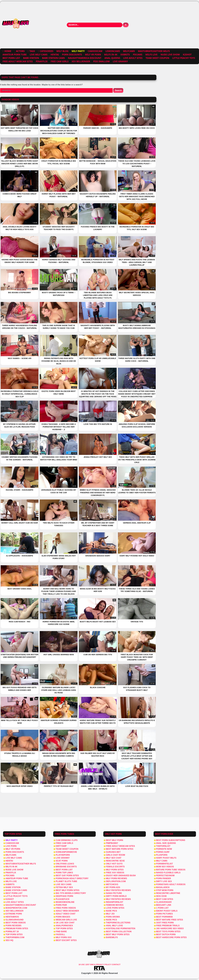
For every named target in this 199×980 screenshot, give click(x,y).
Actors (20, 51)
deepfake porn (64, 896)
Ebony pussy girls (167, 911)
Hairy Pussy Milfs (166, 858)
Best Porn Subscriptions (171, 840)
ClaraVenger (164, 902)
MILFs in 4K (111, 54)
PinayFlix (42, 61)
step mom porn (165, 890)
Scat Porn (62, 861)
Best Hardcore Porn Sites (171, 937)
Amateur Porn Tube (15, 54)
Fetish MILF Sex (64, 887)
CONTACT (116, 965)
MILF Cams (162, 861)
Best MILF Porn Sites (118, 934)
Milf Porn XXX (64, 937)
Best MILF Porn (114, 840)
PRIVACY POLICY (104, 965)
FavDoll (60, 934)
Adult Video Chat (66, 914)
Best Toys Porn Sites (168, 932)
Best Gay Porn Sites (67, 876)
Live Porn (11, 846)
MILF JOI (110, 914)
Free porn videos (66, 908)
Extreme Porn (14, 914)
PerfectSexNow (165, 876)
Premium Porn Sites (17, 928)
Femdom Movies (115, 905)
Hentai (55, 54)
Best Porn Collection (119, 932)
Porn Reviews (13, 926)
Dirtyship (61, 846)
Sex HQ (9, 940)
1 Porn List (162, 908)
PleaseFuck (63, 899)
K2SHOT (187, 54)
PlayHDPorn (63, 855)
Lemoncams (113, 51)
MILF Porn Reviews (116, 878)
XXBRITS (125, 54)
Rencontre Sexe (115, 861)
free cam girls (60, 61)
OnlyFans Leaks (65, 864)
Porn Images (63, 917)
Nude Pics (111, 911)
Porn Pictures (164, 914)
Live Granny (120, 61)
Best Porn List (11, 58)
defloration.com (116, 881)
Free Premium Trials (168, 926)
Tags (32, 51)
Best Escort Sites (66, 940)
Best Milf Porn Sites (68, 890)
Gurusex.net (113, 852)
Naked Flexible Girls (168, 873)
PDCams (138, 54)
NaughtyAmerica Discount (85, 58)
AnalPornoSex (64, 926)
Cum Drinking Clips (67, 840)
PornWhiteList (164, 864)
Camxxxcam (95, 51)
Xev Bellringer (81, 61)
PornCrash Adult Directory (72, 878)
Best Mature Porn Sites (120, 849)
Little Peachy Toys (184, 58)
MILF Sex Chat (114, 858)
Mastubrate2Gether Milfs (154, 51)
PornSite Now (164, 849)
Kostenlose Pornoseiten (121, 928)
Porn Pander (164, 878)
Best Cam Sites (165, 899)
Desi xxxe (161, 896)
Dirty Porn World (116, 896)
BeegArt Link (164, 905)
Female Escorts (115, 867)
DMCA (93, 965)
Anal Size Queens (166, 843)
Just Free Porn (165, 923)
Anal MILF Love (114, 926)
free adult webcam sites (18, 61)
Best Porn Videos (16, 923)
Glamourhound (15, 920)
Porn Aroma (113, 917)
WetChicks (112, 884)
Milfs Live (151, 54)
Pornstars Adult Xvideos (171, 884)
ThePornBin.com (15, 937)
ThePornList (163, 846)
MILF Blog (63, 51)
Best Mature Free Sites (170, 920)
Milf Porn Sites (115, 870)
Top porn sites (64, 928)
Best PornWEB (164, 917)
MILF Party (12, 840)
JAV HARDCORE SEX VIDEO (170, 928)
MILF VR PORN (93, 54)
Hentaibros (12, 917)
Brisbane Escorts (66, 867)
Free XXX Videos (115, 873)
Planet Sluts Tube (66, 881)
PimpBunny (112, 843)
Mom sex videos (165, 867)
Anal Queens (112, 58)
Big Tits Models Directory (71, 893)
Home (8, 51)
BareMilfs (112, 937)
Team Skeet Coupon (157, 58)
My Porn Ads (113, 887)
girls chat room (115, 855)
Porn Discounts (72, 54)
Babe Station (31, 58)
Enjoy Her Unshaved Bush (121, 876)
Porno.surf (163, 852)
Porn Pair (61, 905)
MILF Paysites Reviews (118, 890)
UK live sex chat (65, 923)
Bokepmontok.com (16, 908)
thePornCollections (118, 923)
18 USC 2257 (84, 965)
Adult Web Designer (67, 911)
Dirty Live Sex (164, 881)
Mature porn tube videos (171, 870)
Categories (47, 51)
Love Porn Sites (115, 908)
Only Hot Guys (114, 864)
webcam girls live (66, 920)
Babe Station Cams (53, 58)
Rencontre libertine (168, 893)
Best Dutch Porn (166, 934)
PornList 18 (12, 932)
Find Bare (61, 932)
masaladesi (163, 887)
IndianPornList (114, 902)
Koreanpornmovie (66, 852)
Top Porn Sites (14, 934)
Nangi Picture (114, 893)
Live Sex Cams (64, 884)
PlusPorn (162, 855)
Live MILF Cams (39, 54)
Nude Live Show (170, 54)
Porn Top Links (64, 873)
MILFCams (129, 51)
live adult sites (133, 58)
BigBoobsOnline (65, 902)
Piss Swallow (101, 61)
